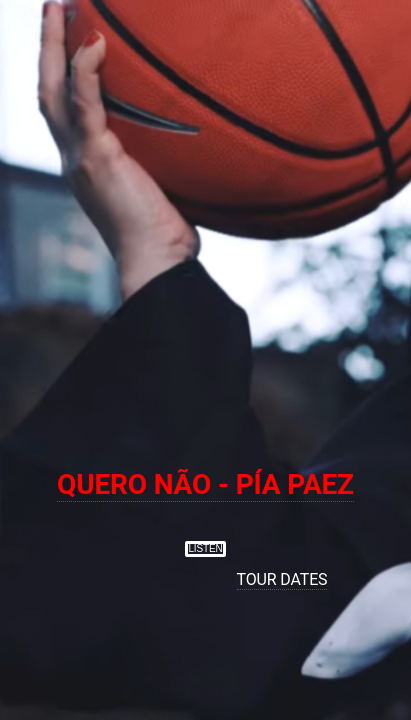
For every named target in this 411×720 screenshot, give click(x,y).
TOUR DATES (282, 579)
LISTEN (205, 548)
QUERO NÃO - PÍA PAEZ (205, 484)
